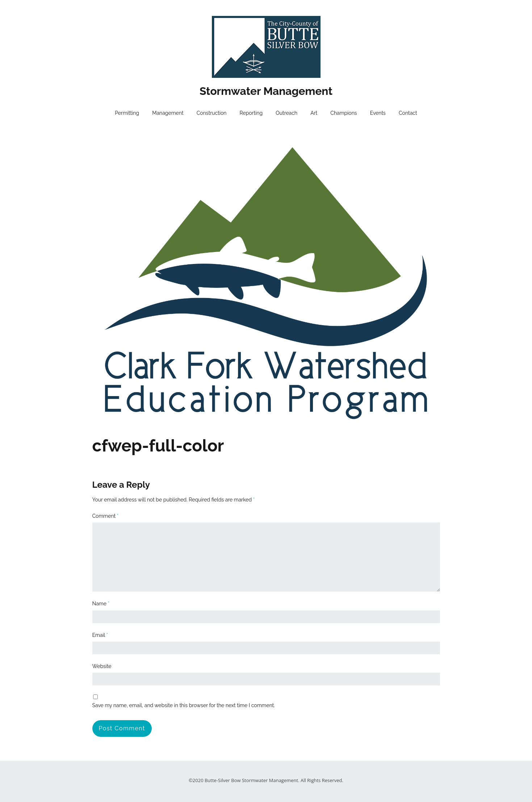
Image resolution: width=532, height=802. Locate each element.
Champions (344, 113)
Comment (106, 516)
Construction (212, 113)
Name (101, 604)
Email (100, 635)
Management (168, 113)
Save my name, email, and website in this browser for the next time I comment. (184, 705)
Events (378, 113)
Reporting (251, 113)
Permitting (127, 113)
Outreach (286, 113)
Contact (408, 113)
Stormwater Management (266, 91)
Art (314, 113)
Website (102, 666)
